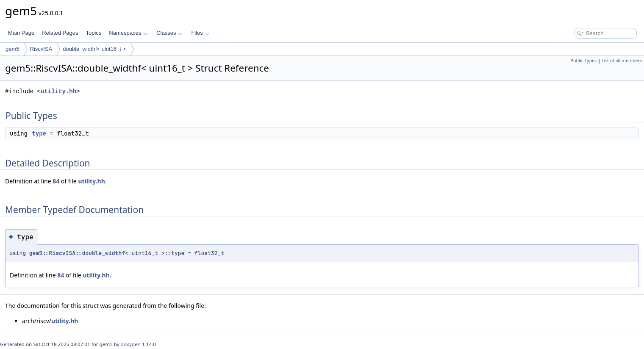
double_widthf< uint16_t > (94, 49)
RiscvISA (41, 49)
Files (200, 33)
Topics (93, 33)
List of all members (622, 61)
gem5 (12, 49)
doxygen (131, 344)
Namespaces (128, 33)
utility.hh (58, 91)
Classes (169, 33)
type (39, 133)
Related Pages (60, 33)
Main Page (21, 33)
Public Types (584, 61)
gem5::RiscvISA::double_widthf (77, 253)
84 (56, 181)
